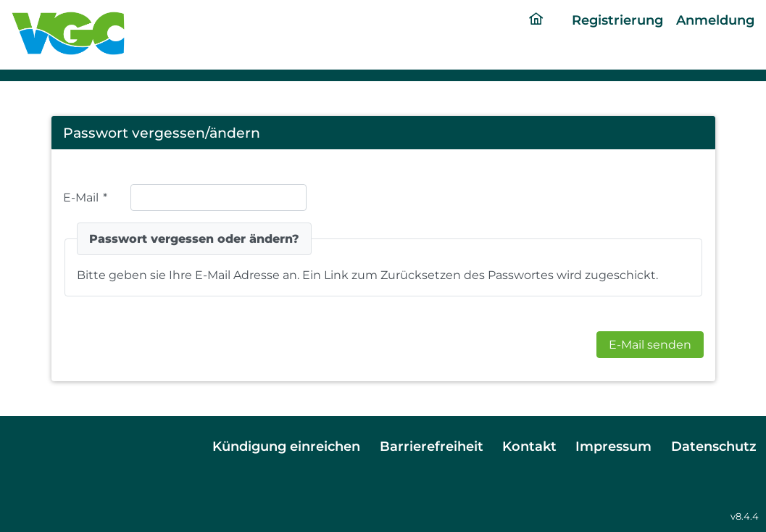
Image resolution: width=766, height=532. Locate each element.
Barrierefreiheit (432, 446)
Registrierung (617, 20)
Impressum (613, 446)
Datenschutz (714, 446)
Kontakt (529, 446)
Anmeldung (715, 20)
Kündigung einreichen (286, 446)
